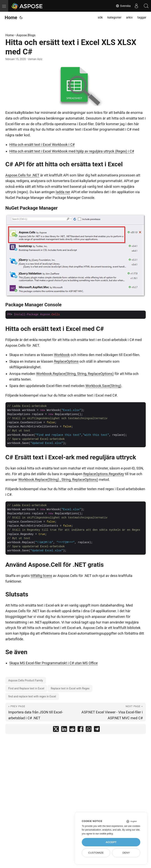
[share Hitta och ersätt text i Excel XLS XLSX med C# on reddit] (72, 730)
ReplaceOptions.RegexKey (104, 474)
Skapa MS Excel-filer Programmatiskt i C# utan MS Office (54, 663)
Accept (111, 842)
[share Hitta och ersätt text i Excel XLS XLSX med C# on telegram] (97, 730)
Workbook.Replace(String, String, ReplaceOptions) (75, 374)
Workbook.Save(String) (103, 386)
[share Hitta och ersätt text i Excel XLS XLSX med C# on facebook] (80, 730)
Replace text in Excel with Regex (70, 688)
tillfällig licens (42, 576)
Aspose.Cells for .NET (22, 175)
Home (11, 18)
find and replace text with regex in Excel (32, 696)
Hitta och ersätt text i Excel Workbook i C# (42, 145)
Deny (126, 853)
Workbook (62, 355)
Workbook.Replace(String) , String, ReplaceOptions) (58, 480)
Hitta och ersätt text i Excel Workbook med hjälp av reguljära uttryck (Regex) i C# (72, 151)
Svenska (123, 6)
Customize (96, 853)
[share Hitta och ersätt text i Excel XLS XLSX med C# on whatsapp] (89, 730)
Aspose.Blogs (26, 35)
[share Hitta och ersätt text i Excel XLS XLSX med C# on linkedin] (64, 730)
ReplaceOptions (66, 361)
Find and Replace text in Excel (26, 688)
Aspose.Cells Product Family (26, 680)
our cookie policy (104, 834)
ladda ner (63, 192)
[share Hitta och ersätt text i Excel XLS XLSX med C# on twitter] (56, 730)
